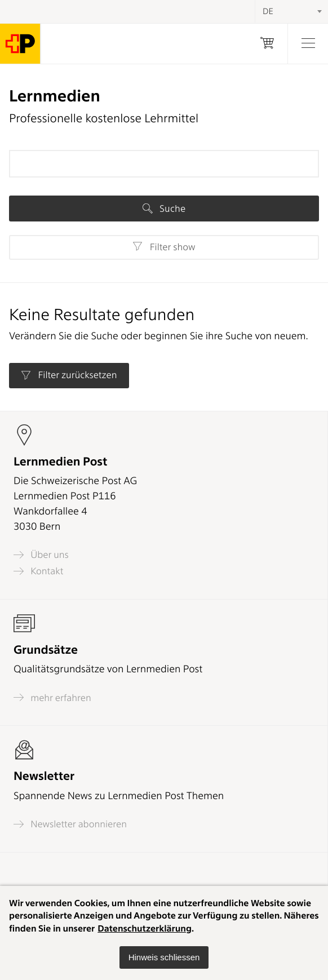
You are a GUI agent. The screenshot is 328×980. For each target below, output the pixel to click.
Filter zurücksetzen (69, 375)
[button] (164, 957)
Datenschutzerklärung (145, 928)
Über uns (41, 555)
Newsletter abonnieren (70, 824)
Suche (164, 209)
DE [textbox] (268, 11)
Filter (164, 247)
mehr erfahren (52, 697)
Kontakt (38, 571)
